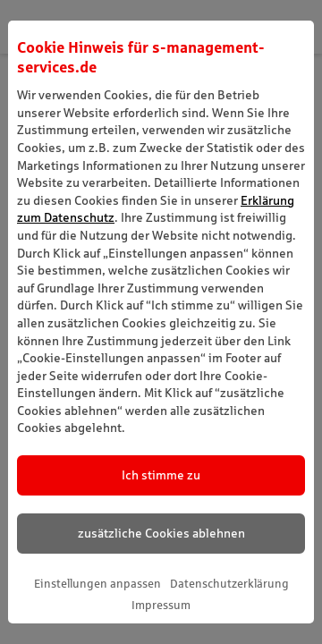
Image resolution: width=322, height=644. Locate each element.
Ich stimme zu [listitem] (161, 475)
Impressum (161, 605)
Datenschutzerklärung (229, 584)
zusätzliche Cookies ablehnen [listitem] (161, 533)
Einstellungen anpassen (97, 584)
